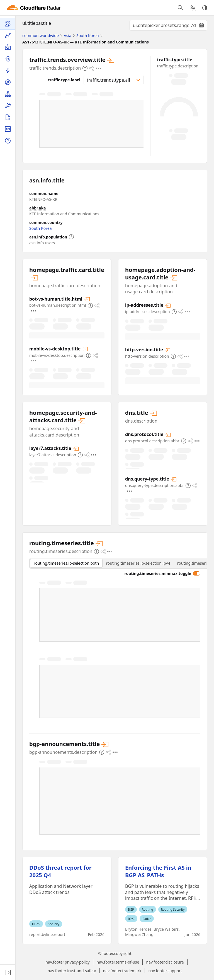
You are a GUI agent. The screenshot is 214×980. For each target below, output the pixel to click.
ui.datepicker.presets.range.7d (170, 26)
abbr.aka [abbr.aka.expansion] (38, 208)
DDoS (36, 924)
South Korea (41, 228)
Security (54, 924)
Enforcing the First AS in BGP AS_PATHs (158, 871)
